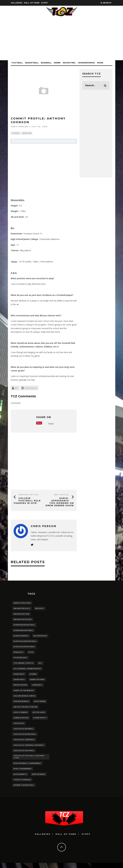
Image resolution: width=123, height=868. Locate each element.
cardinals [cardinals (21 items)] (37, 687)
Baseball (46, 63)
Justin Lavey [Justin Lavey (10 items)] (39, 715)
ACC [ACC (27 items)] (40, 665)
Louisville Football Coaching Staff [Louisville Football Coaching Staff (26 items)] (29, 761)
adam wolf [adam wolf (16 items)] (19, 676)
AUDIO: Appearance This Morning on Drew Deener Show (60, 502)
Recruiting (69, 63)
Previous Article (28, 495)
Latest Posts (31, 388)
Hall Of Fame (32, 3)
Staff (44, 3)
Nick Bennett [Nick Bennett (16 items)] (20, 779)
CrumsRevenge (86, 63)
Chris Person (19, 127)
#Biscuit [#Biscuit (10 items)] (40, 609)
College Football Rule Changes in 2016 (27, 501)
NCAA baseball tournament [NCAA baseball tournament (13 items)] (27, 768)
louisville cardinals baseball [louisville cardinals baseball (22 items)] (29, 749)
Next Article (61, 495)
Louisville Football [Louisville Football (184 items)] (24, 754)
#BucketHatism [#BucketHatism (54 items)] (21, 614)
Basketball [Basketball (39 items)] (19, 682)
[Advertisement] (62, 40)
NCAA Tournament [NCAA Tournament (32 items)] (23, 773)
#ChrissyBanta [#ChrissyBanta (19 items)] (21, 637)
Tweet (51, 424)
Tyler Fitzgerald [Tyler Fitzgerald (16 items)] (22, 784)
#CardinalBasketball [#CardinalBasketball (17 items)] (24, 626)
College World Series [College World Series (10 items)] (25, 698)
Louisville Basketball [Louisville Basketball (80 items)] (25, 737)
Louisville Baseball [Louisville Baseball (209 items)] (24, 732)
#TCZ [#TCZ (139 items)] (31, 654)
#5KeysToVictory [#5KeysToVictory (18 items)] (22, 603)
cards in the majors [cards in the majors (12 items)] (24, 693)
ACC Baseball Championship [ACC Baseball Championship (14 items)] (27, 670)
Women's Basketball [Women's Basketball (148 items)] (24, 790)
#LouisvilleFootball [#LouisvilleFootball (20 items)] (24, 648)
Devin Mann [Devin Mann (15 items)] (40, 704)
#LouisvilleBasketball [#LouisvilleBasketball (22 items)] (25, 642)
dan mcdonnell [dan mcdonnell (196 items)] (21, 704)
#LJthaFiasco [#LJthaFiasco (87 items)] (40, 637)
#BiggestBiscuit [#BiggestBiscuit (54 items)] (22, 609)
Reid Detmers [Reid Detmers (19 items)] (39, 779)
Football (17, 63)
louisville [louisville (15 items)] (19, 726)
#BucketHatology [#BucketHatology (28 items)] (23, 620)
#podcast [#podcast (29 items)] (19, 654)
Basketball (32, 63)
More (100, 63)
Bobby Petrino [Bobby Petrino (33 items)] (37, 682)
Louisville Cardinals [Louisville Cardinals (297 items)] (24, 743)
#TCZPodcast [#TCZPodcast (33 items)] (20, 659)
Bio (16, 388)
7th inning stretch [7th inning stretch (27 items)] (24, 665)
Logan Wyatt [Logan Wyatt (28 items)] (40, 721)
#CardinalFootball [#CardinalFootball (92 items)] (23, 631)
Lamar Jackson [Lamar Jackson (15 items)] (21, 721)
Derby (57, 63)
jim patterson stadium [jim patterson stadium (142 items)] (25, 710)
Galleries (17, 3)
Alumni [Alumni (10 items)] (33, 676)
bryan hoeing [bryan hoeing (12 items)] (20, 687)
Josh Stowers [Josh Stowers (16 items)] (21, 715)
